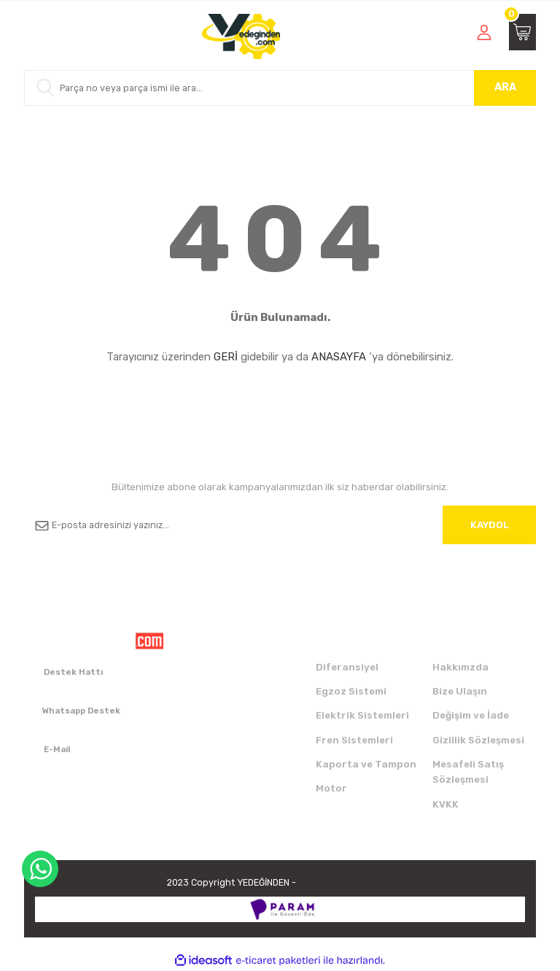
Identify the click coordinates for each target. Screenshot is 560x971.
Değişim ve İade (471, 715)
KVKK (446, 804)
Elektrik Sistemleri (362, 715)
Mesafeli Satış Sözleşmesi (468, 772)
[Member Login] (484, 32)
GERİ (226, 357)
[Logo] (241, 36)
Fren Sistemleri (354, 740)
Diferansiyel (347, 667)
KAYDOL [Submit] (490, 525)
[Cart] (522, 32)
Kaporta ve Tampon (366, 764)
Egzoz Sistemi (351, 691)
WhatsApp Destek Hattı (40, 869)
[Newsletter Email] (280, 525)
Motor (331, 788)
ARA (505, 87)
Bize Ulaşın (460, 691)
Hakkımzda (460, 667)
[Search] (280, 88)
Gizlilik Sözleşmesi (478, 740)
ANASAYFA (339, 357)
